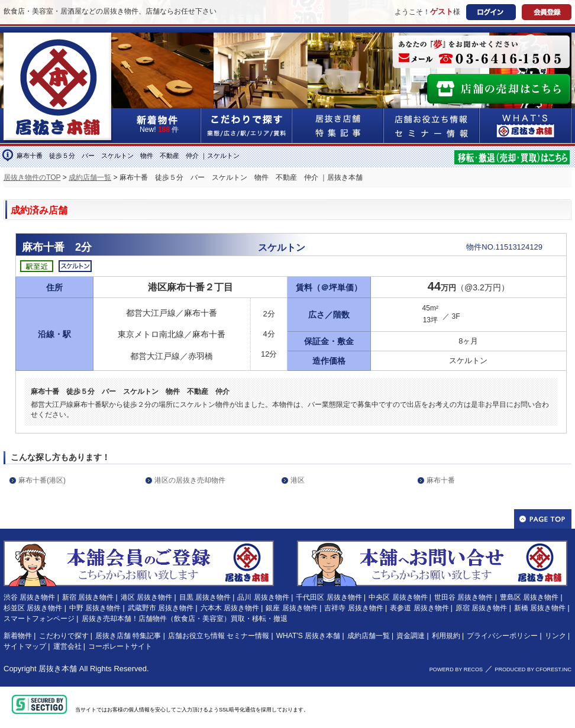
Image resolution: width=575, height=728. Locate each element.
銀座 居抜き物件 (291, 608)
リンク (555, 636)
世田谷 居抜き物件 (463, 597)
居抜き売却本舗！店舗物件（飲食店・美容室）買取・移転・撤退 (185, 619)
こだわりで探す (247, 126)
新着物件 (18, 636)
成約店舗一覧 (90, 177)
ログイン (491, 12)
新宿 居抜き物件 (88, 597)
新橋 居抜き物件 (540, 608)
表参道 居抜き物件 (419, 608)
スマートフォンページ (39, 619)
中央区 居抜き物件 (398, 597)
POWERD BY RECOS (456, 669)
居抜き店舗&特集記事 (338, 126)
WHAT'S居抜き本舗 (526, 126)
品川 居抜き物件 (263, 597)
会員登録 (547, 12)
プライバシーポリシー (502, 636)
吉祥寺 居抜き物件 (353, 608)
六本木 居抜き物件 (230, 608)
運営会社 (67, 646)
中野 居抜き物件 (95, 608)
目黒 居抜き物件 (205, 597)
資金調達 (411, 636)
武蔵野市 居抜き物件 (161, 608)
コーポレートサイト (120, 646)
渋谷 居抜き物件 (29, 597)
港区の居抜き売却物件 (190, 480)
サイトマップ (25, 646)
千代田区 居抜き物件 (329, 597)
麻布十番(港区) (42, 480)
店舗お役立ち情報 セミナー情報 (219, 636)
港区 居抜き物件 (146, 597)
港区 (298, 480)
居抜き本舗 (58, 669)
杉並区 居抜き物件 (33, 608)
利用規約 (446, 636)
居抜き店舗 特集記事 (128, 636)
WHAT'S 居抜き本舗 (308, 636)
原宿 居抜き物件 (481, 608)
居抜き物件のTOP (32, 177)
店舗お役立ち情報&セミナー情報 (432, 126)
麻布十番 (441, 480)
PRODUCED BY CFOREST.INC (533, 669)
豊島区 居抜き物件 (529, 597)
